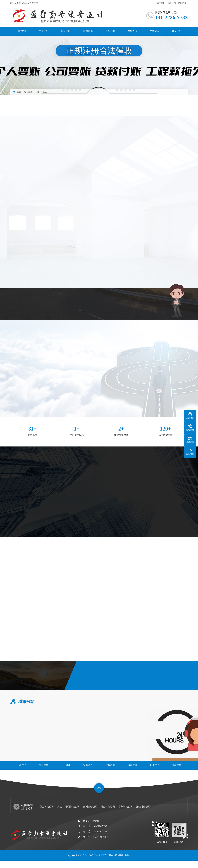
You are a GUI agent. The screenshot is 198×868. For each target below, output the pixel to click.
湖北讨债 (154, 765)
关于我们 (161, 3)
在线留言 (154, 31)
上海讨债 (66, 765)
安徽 (37, 92)
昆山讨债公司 (47, 807)
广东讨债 (110, 765)
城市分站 (172, 3)
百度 (121, 855)
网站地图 (182, 3)
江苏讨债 (21, 765)
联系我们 (177, 31)
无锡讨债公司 (143, 807)
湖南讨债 (177, 765)
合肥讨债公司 (73, 807)
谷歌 (127, 855)
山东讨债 (132, 765)
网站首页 (21, 31)
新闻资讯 (88, 31)
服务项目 (66, 31)
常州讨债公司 (126, 807)
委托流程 (132, 31)
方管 (60, 807)
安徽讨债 (88, 765)
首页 (19, 92)
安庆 (45, 92)
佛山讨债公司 (108, 807)
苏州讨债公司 (90, 807)
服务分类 (110, 31)
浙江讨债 (44, 765)
